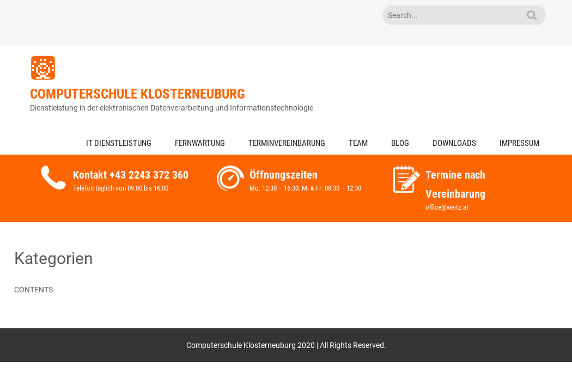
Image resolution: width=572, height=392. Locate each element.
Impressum (519, 143)
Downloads (454, 143)
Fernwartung (200, 143)
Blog (400, 143)
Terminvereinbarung (287, 143)
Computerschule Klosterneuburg (138, 94)
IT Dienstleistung (119, 143)
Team (358, 143)
